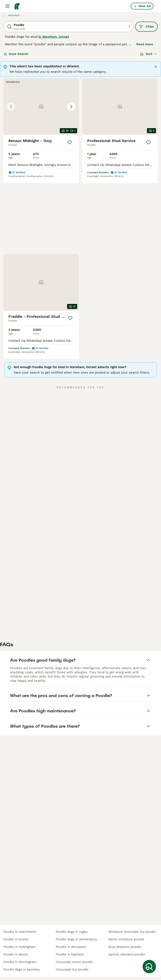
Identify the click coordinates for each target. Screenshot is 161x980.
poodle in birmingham (20, 962)
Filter (146, 27)
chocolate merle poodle (74, 962)
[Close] (156, 67)
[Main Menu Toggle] (8, 6)
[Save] (70, 142)
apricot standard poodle (127, 954)
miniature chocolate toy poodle (132, 932)
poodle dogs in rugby (72, 932)
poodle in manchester (20, 932)
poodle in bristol (16, 939)
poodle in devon (16, 954)
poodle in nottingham (19, 947)
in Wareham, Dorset (54, 37)
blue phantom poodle (125, 947)
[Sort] (149, 54)
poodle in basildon (70, 954)
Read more (145, 44)
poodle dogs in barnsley (22, 970)
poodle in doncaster (71, 947)
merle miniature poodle (126, 939)
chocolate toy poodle (72, 970)
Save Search (16, 54)
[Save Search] (149, 967)
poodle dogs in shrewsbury (76, 939)
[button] (41, 107)
